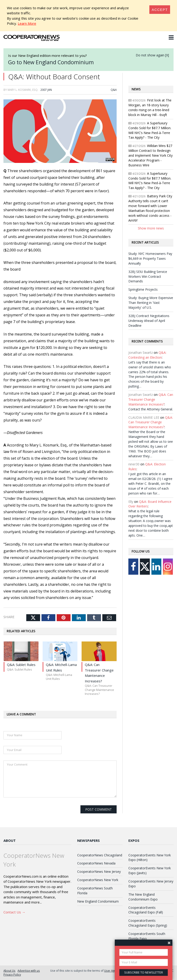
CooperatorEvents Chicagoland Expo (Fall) (146, 910)
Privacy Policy (12, 974)
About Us (9, 971)
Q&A (114, 90)
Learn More (27, 23)
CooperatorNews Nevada (96, 863)
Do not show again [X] (152, 55)
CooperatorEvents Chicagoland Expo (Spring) (148, 923)
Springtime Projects (143, 289)
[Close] (160, 10)
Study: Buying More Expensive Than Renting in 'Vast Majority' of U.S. (151, 303)
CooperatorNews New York (98, 880)
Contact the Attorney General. (151, 409)
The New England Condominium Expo (143, 897)
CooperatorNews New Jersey (99, 872)
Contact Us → (14, 912)
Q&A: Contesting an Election (147, 355)
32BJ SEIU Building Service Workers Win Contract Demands (148, 276)
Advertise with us (29, 971)
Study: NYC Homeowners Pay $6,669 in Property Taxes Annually (150, 258)
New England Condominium (98, 901)
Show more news (151, 228)
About (10, 840)
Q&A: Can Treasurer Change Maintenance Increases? (151, 399)
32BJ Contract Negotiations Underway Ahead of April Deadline (149, 321)
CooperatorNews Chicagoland (100, 855)
